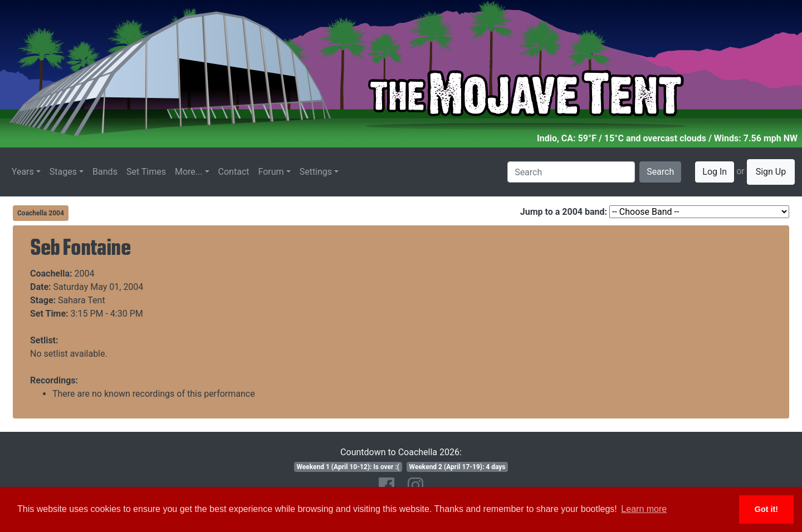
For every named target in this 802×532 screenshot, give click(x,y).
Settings (316, 172)
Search (660, 172)
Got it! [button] (766, 509)
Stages (63, 172)
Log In (715, 172)
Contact (234, 172)
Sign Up (771, 172)
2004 (85, 274)
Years (23, 172)
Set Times (146, 172)
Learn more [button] (644, 509)
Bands (105, 172)
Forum (271, 172)
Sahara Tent (82, 300)
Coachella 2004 (41, 213)
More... (189, 172)
